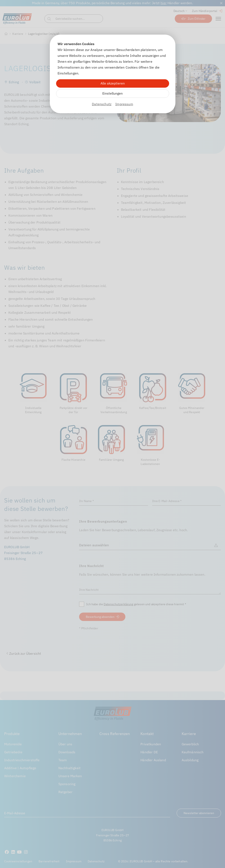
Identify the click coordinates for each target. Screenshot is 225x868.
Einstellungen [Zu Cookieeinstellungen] (112, 93)
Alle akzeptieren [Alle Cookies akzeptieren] (113, 83)
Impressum (124, 104)
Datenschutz (102, 104)
